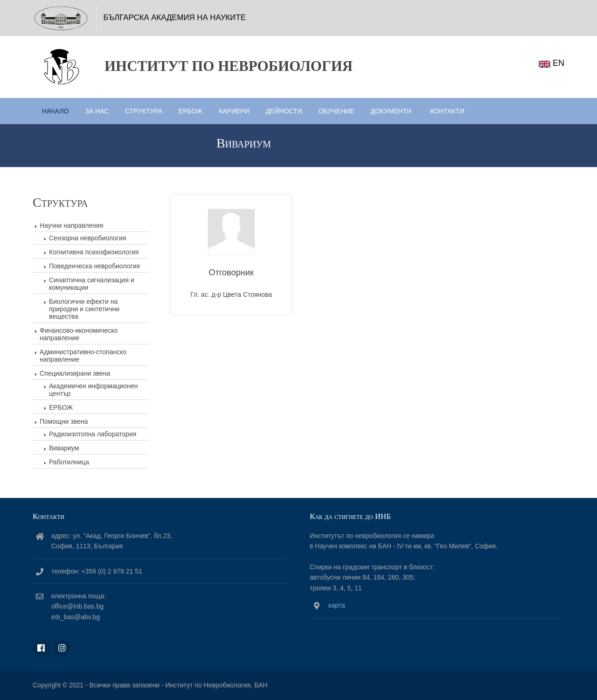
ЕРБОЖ (191, 111)
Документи (391, 111)
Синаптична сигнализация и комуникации (92, 284)
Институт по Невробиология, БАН (216, 685)
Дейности (284, 111)
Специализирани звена (75, 373)
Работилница (69, 462)
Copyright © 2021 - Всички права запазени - (99, 685)
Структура (143, 111)
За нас (97, 111)
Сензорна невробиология (87, 238)
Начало (55, 111)
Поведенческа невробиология (94, 266)
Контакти (447, 111)
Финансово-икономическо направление (79, 334)
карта (337, 605)
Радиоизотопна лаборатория (93, 434)
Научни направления (71, 225)
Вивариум (64, 448)
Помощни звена (64, 421)
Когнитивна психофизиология (94, 252)
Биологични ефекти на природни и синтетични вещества (84, 309)
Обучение (337, 111)
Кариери (234, 111)
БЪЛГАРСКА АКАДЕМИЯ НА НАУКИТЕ (175, 17)
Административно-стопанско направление (83, 356)
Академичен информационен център (94, 390)
